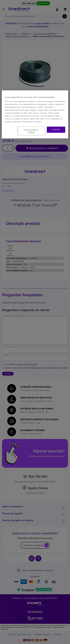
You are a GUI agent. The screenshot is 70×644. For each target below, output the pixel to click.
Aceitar (56, 130)
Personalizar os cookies (31, 131)
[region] (35, 114)
